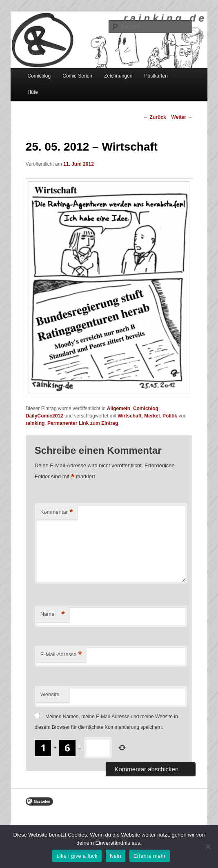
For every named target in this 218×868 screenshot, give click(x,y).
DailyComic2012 (44, 416)
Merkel (152, 416)
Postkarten (156, 76)
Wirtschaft (130, 416)
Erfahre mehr (150, 856)
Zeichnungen (118, 76)
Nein (116, 856)
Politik (170, 416)
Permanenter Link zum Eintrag (83, 423)
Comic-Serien (77, 76)
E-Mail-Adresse (61, 655)
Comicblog (39, 76)
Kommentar (57, 512)
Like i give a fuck (77, 856)
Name (53, 614)
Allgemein (119, 408)
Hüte (32, 92)
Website (50, 694)
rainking (35, 423)
